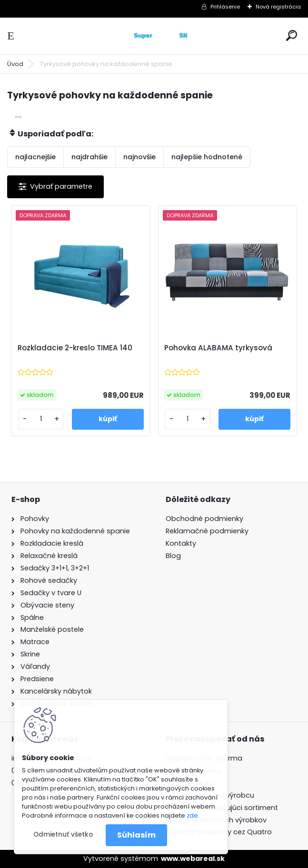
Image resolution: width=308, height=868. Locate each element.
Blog (173, 556)
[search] (292, 35)
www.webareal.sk (193, 858)
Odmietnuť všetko (63, 834)
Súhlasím (136, 835)
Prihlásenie (225, 7)
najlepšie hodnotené (207, 157)
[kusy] (41, 419)
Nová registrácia (278, 7)
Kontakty (181, 543)
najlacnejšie (35, 157)
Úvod (15, 64)
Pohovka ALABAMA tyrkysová (218, 348)
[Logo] (154, 36)
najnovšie (139, 157)
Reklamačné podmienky (207, 531)
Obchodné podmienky (204, 519)
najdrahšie (89, 157)
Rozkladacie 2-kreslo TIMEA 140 (75, 348)
